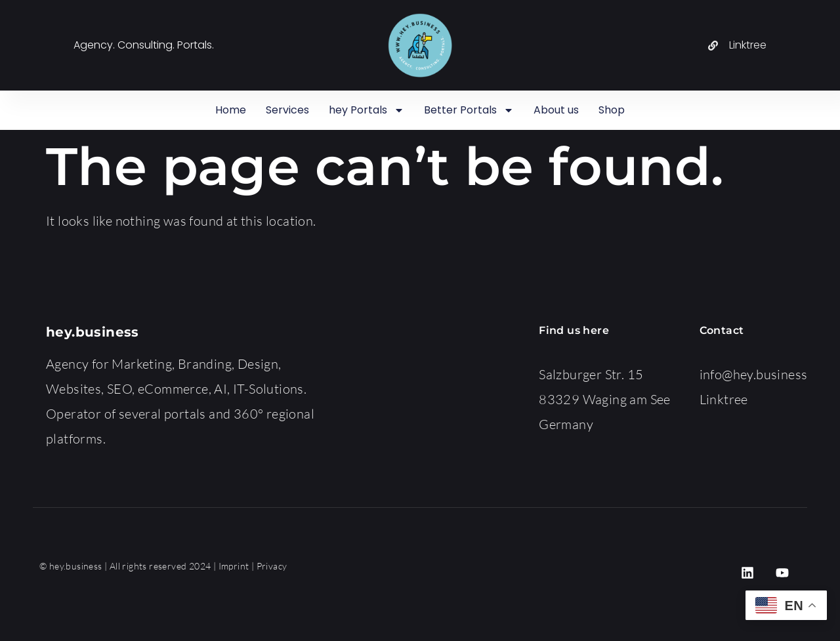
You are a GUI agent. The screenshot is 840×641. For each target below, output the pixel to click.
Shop (612, 110)
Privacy (272, 566)
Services (287, 110)
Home (231, 110)
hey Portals (367, 110)
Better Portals (469, 110)
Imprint (234, 566)
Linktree (724, 399)
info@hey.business (754, 374)
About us (556, 110)
